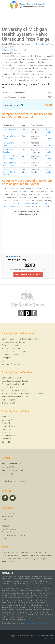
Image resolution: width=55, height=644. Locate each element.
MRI (3, 361)
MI (8, 47)
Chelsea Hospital (9, 130)
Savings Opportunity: (16, 260)
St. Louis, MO (7, 439)
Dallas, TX (6, 423)
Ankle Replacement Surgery (13, 345)
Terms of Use (20, 535)
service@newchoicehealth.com (14, 481)
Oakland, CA (7, 429)
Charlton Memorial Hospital (13, 384)
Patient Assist (7, 516)
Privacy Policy (8, 535)
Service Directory (9, 513)
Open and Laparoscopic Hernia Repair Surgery (20, 339)
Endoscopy (19, 355)
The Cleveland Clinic (10, 403)
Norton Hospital (8, 400)
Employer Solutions (10, 532)
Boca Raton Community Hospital (15, 381)
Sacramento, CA (8, 436)
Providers (6, 520)
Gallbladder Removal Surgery (13, 342)
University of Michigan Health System (24, 32)
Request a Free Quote (45, 44)
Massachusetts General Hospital (15, 390)
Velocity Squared (48, 639)
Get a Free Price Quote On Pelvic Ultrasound (27, 213)
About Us (6, 526)
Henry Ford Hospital (10, 387)
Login (4, 538)
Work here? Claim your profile (15, 50)
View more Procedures (11, 364)
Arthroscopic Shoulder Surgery (14, 351)
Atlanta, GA (6, 417)
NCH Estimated (14, 257)
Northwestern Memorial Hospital (15, 397)
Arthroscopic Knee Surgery (13, 348)
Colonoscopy (7, 355)
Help (4, 529)
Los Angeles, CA (8, 426)
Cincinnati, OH (7, 420)
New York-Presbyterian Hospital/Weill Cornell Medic (22, 394)
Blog (4, 523)
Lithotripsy (6, 358)
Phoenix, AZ (7, 433)
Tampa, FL (6, 442)
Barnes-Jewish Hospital (11, 378)
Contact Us (12, 529)
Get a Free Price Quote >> (28, 274)
